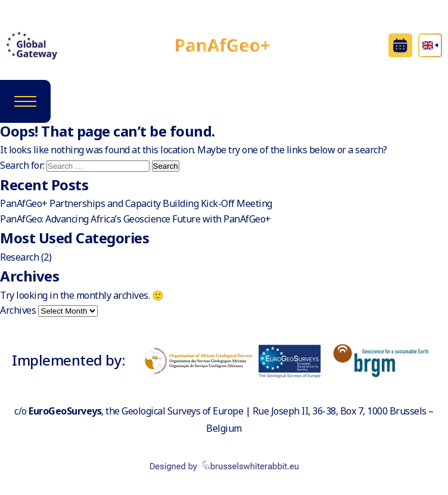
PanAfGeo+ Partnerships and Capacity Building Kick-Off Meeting (136, 203)
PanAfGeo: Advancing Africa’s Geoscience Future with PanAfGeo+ (136, 219)
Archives (18, 310)
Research (19, 257)
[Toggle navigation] (25, 101)
